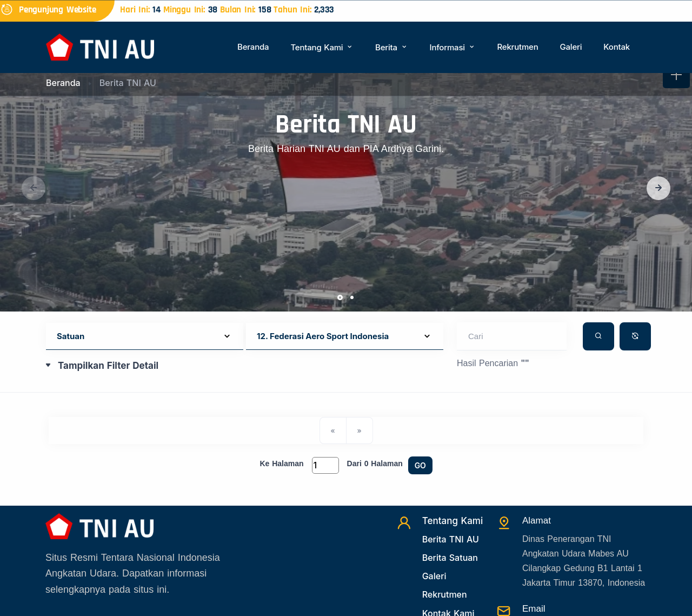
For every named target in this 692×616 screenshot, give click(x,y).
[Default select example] (145, 337)
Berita (391, 47)
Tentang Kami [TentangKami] (453, 521)
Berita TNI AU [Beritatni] (451, 539)
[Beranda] (100, 46)
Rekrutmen (517, 47)
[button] (658, 188)
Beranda (253, 47)
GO (420, 465)
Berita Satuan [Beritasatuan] (450, 558)
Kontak (617, 47)
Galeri (571, 47)
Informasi (453, 47)
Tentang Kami (322, 47)
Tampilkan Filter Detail (108, 366)
